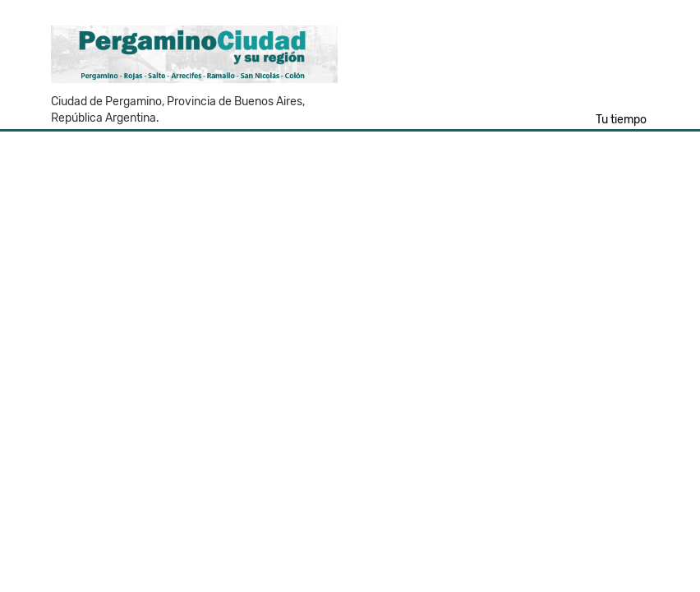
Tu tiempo (621, 120)
